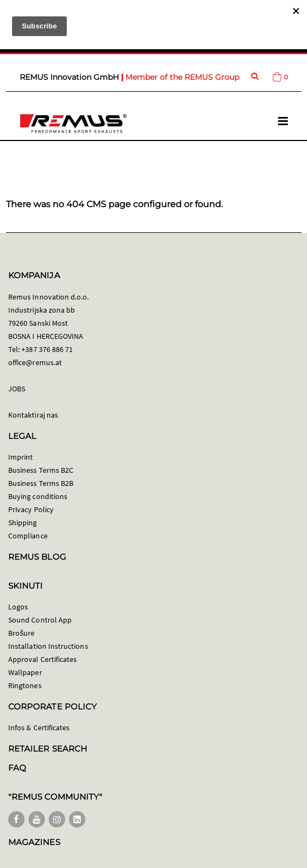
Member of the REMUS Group (182, 77)
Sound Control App (40, 620)
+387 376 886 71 (47, 349)
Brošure (22, 633)
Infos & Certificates (39, 728)
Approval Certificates (42, 659)
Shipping (23, 523)
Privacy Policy (31, 509)
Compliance (28, 536)
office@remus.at (35, 362)
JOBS (17, 389)
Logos (18, 607)
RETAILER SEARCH (48, 749)
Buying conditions (38, 496)
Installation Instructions (48, 646)
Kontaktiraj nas (33, 415)
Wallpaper (25, 672)
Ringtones (25, 685)
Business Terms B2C (41, 470)
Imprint (21, 457)
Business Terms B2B (41, 483)
